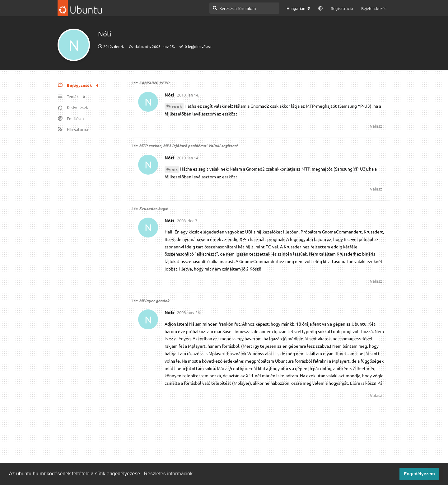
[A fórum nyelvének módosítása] (298, 8)
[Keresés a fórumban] (244, 8)
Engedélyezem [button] (419, 474)
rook (177, 106)
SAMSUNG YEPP (154, 83)
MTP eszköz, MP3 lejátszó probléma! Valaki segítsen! (188, 146)
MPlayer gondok (154, 301)
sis (175, 169)
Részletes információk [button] (168, 474)
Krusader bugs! (154, 208)
